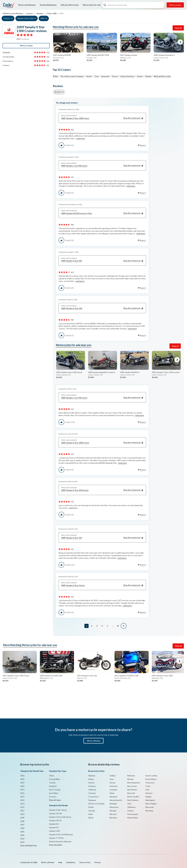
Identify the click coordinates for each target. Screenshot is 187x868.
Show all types (55, 800)
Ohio (129, 804)
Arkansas (92, 786)
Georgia (92, 811)
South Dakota (151, 779)
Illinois (91, 818)
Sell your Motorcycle (70, 5)
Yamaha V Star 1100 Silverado (61, 834)
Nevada (130, 779)
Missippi (113, 811)
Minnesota (114, 807)
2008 (22, 821)
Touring (52, 783)
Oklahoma (131, 807)
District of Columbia (96, 804)
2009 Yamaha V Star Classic (102, 585)
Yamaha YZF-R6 (55, 813)
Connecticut (93, 797)
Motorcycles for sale (92, 5)
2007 (22, 825)
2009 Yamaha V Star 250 (102, 538)
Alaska (91, 779)
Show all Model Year (29, 846)
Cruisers (7, 18)
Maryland (113, 797)
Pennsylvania (133, 814)
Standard (53, 786)
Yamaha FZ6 (54, 824)
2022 (22, 776)
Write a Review (94, 741)
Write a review (175, 5)
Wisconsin (150, 807)
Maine (112, 793)
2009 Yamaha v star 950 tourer (102, 166)
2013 (22, 804)
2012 (22, 807)
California (92, 790)
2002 (22, 842)
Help (60, 862)
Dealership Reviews (48, 5)
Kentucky (114, 786)
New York (131, 793)
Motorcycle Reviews (27, 5)
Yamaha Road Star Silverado (60, 841)
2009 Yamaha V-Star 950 (102, 308)
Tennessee (150, 783)
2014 (22, 800)
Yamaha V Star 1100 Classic (60, 817)
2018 (22, 786)
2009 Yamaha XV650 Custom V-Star (102, 213)
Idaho (91, 814)
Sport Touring (55, 790)
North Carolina (133, 797)
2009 (42, 18)
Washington (150, 800)
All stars (58, 92)
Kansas (113, 783)
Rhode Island (133, 818)
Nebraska (131, 776)
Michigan (113, 804)
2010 (22, 814)
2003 (22, 839)
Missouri (113, 814)
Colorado (92, 793)
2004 (22, 835)
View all (178, 28)
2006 (22, 828)
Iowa (112, 779)
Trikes (51, 776)
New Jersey (132, 786)
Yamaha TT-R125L (56, 838)
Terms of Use (85, 862)
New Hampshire (134, 783)
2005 (22, 832)
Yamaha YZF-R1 (55, 820)
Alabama (92, 776)
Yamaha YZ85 (54, 831)
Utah (147, 790)
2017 (22, 790)
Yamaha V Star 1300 (25, 18)
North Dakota (133, 800)
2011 (22, 811)
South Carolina (151, 776)
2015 (22, 797)
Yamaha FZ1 (54, 827)
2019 (22, 783)
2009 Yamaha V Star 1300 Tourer (102, 118)
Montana (113, 818)
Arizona (91, 783)
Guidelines (71, 862)
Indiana (113, 776)
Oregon (130, 811)
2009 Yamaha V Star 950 (102, 261)
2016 (22, 793)
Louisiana (113, 790)
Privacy (98, 862)
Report (143, 145)
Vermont (149, 793)
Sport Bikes (54, 793)
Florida (91, 807)
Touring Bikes (55, 779)
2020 (22, 779)
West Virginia (151, 804)
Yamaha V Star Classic (58, 810)
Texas (148, 786)
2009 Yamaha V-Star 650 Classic (102, 490)
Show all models (56, 845)
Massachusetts (116, 800)
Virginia (148, 797)
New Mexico (132, 790)
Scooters (53, 797)
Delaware (92, 800)
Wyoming (149, 811)
